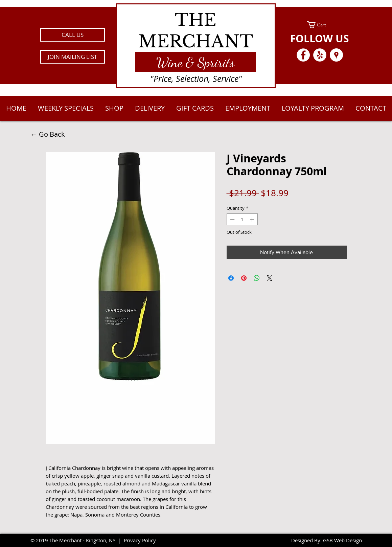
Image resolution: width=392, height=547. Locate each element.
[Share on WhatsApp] (257, 278)
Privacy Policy (140, 540)
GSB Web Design (342, 540)
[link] (320, 25)
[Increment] (253, 220)
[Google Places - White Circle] (336, 55)
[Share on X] (270, 278)
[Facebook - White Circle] (303, 55)
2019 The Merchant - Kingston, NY (76, 540)
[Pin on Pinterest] (244, 278)
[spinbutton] (242, 220)
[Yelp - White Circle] (320, 55)
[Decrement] (232, 220)
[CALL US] (73, 35)
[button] (73, 57)
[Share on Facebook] (231, 278)
